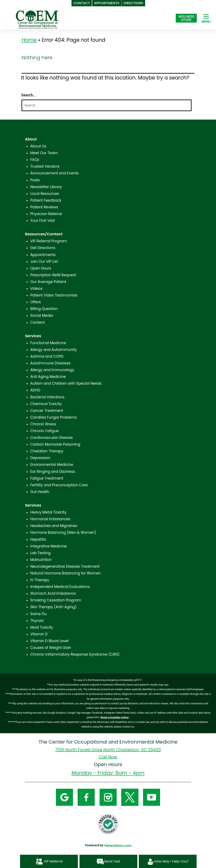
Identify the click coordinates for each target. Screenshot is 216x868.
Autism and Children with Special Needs (66, 383)
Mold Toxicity (42, 627)
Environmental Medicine (52, 465)
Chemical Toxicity (46, 404)
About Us (38, 146)
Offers (35, 302)
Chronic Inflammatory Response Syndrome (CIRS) (75, 654)
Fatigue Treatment (47, 478)
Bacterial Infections (47, 397)
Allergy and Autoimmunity (53, 350)
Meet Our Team (44, 153)
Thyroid (37, 621)
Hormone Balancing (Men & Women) (63, 532)
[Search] (107, 105)
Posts (35, 180)
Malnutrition (41, 560)
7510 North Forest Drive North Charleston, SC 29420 (108, 750)
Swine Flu (38, 614)
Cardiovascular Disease (51, 438)
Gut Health (40, 492)
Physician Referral (46, 214)
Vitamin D (39, 634)
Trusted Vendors (45, 166)
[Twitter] (130, 797)
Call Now (108, 757)
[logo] (37, 19)
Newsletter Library (46, 187)
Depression (40, 458)
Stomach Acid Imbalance (53, 593)
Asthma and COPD (47, 356)
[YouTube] (152, 797)
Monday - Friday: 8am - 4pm (108, 773)
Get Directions (43, 248)
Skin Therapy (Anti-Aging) (53, 607)
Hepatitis (38, 539)
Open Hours (41, 268)
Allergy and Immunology (52, 370)
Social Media (42, 315)
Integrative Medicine (48, 546)
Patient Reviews (44, 207)
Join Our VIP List (44, 261)
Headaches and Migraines (54, 526)
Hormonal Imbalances (50, 519)
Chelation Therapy (47, 451)
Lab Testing (40, 553)
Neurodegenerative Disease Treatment (65, 566)
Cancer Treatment (47, 411)
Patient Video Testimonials (54, 295)
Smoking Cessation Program (56, 600)
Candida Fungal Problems (53, 417)
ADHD (35, 390)
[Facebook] (86, 797)
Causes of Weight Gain (51, 648)
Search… (28, 95)
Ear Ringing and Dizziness (53, 472)
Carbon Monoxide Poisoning (55, 444)
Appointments (43, 255)
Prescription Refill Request (53, 275)
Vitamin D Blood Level (49, 641)
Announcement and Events (54, 173)
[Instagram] (108, 797)
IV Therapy (40, 580)
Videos (36, 288)
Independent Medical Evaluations (60, 587)
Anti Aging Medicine (48, 377)
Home (29, 40)
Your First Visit (42, 221)
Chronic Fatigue (44, 431)
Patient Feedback (46, 200)
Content (37, 322)
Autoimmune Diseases (50, 363)
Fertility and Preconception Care (59, 485)
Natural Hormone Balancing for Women (65, 573)
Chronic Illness (43, 424)
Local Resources (45, 194)
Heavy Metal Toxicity (48, 512)
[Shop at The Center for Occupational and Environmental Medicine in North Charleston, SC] (186, 18)
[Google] (64, 797)
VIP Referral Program (49, 241)
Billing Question (44, 309)
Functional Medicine (48, 343)
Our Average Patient (48, 282)
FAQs (35, 160)
